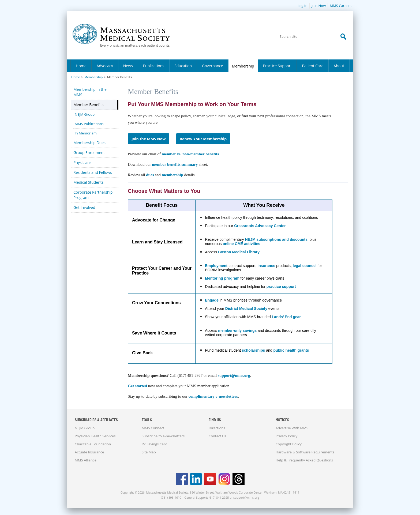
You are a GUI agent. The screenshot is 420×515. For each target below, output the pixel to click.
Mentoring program (222, 278)
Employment (216, 266)
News (128, 66)
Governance (213, 66)
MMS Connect (153, 428)
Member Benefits (88, 105)
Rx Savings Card (155, 444)
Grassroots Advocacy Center (260, 226)
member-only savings (237, 330)
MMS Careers (341, 6)
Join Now (319, 6)
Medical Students (88, 182)
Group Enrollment (89, 153)
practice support (281, 287)
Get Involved (84, 207)
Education (183, 66)
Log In (303, 6)
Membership (243, 66)
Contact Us (217, 436)
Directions (217, 428)
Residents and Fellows (93, 172)
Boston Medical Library (239, 252)
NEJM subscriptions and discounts (276, 239)
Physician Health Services (95, 436)
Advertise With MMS (292, 428)
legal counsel (305, 266)
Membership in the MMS (90, 92)
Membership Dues (89, 143)
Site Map (149, 452)
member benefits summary (175, 164)
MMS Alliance (86, 460)
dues (150, 175)
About (339, 66)
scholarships (253, 350)
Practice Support (277, 66)
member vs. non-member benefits (190, 154)
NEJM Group (85, 114)
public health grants (291, 350)
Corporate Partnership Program (93, 195)
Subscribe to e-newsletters (163, 436)
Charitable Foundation (93, 444)
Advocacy (105, 66)
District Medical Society (246, 309)
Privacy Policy (286, 436)
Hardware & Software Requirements (305, 452)
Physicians (82, 162)
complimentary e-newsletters (213, 396)
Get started (137, 386)
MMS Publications (89, 124)
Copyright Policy (289, 444)
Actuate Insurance (89, 452)
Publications (154, 66)
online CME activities (241, 244)
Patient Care (313, 66)
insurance (266, 266)
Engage (212, 300)
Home (81, 66)
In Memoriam (86, 133)
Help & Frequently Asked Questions (304, 460)
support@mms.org (234, 375)
